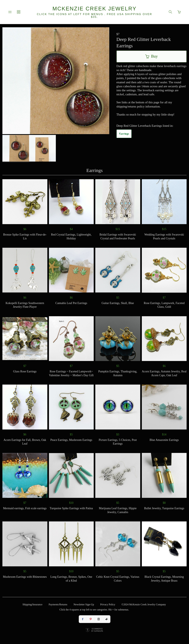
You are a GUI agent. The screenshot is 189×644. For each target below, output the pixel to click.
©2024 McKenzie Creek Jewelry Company (144, 604)
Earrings (124, 134)
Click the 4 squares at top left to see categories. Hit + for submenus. (94, 610)
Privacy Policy (108, 604)
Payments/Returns (58, 604)
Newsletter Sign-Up (84, 604)
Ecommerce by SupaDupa (97, 630)
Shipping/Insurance (32, 604)
